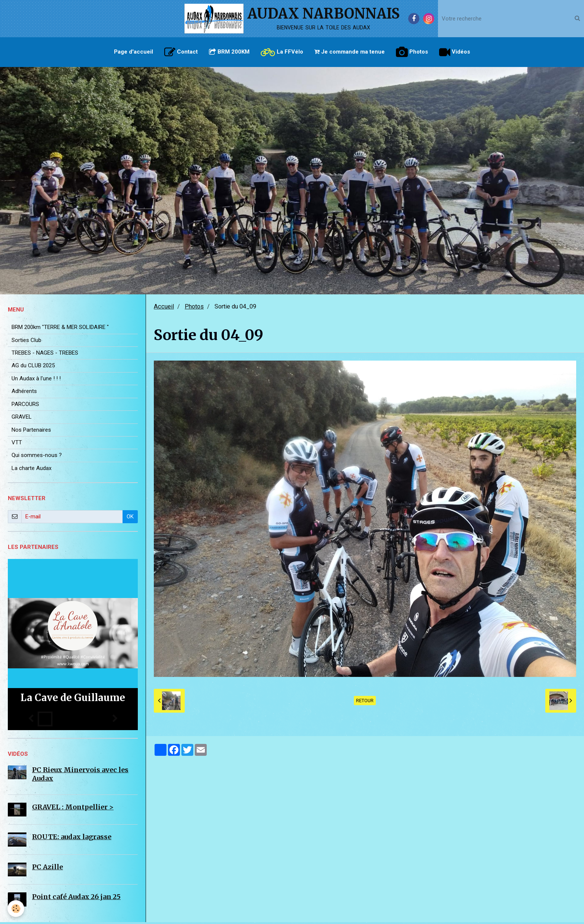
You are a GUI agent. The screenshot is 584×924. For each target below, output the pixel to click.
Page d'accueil (134, 52)
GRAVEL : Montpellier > (73, 809)
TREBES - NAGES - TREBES (45, 355)
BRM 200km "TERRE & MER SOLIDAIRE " (60, 329)
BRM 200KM (229, 52)
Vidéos (455, 52)
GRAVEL (22, 419)
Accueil (164, 308)
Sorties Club (26, 342)
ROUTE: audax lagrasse (72, 839)
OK (130, 518)
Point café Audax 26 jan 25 (76, 899)
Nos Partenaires (31, 432)
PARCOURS (25, 406)
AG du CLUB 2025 (33, 367)
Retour (365, 702)
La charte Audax (31, 470)
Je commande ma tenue (350, 52)
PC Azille (47, 869)
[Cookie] (16, 909)
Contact (181, 52)
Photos (412, 52)
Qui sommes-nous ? (37, 457)
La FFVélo (282, 52)
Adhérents (24, 393)
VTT (17, 444)
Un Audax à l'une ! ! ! (36, 380)
